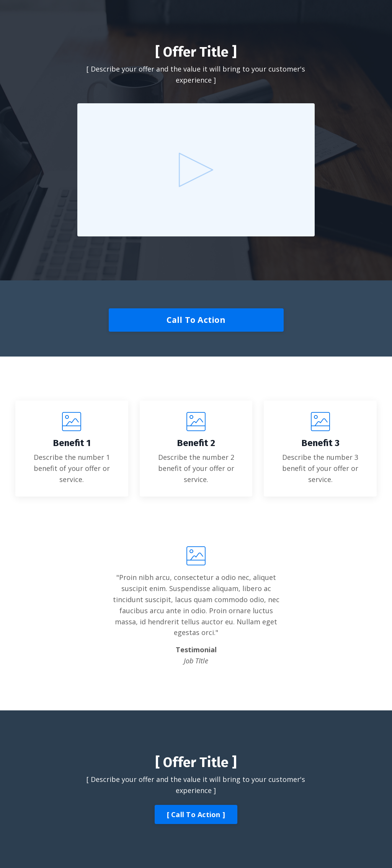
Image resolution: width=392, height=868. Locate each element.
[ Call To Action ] (196, 814)
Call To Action (196, 320)
